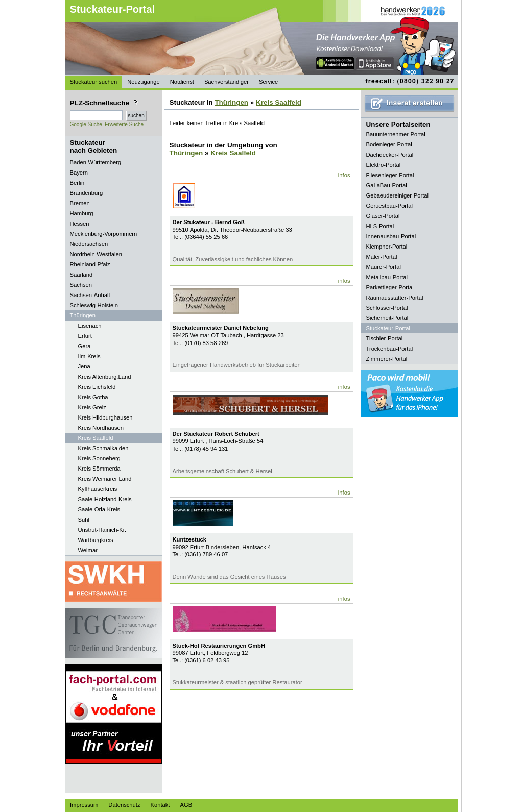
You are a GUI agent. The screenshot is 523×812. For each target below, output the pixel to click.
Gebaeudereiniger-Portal (398, 195)
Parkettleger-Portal (390, 287)
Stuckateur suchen (94, 82)
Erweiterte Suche (124, 124)
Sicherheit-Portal (387, 318)
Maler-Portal (382, 257)
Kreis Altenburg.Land (105, 377)
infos (344, 175)
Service (268, 82)
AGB (186, 805)
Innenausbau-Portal (391, 236)
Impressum (84, 805)
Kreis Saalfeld (96, 438)
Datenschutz (124, 805)
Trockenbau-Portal (390, 349)
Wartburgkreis (96, 540)
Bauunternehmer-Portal (396, 134)
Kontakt (160, 805)
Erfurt (85, 336)
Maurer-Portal (384, 267)
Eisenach (90, 326)
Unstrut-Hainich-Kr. (102, 530)
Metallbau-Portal (387, 277)
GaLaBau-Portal (387, 185)
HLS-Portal (380, 226)
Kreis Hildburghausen (105, 417)
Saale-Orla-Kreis (99, 509)
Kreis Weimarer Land (105, 479)
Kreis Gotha (93, 397)
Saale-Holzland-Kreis (105, 499)
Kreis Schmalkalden (103, 448)
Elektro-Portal (384, 165)
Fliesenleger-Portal (390, 175)
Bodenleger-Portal (389, 144)
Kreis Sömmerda (99, 469)
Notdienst (182, 82)
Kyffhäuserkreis (98, 489)
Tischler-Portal (385, 338)
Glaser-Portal (383, 216)
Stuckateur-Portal (113, 9)
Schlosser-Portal (387, 308)
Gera (85, 346)
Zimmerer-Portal (387, 359)
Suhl (84, 520)
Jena (84, 366)
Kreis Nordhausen (101, 428)
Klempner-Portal (387, 247)
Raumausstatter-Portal (395, 298)
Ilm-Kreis (89, 356)
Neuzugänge (143, 82)
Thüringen (231, 102)
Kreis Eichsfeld (97, 387)
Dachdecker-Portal (390, 155)
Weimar (88, 550)
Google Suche (86, 124)
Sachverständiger (227, 82)
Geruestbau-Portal (389, 206)
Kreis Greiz (92, 407)
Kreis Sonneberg (99, 458)
